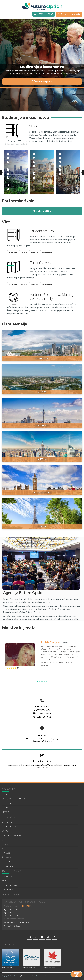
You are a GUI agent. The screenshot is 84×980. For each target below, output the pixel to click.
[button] (37, 681)
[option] (16, 172)
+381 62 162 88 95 (42, 713)
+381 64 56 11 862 (42, 717)
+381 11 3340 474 (42, 710)
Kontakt (47, 976)
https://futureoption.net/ (25, 976)
